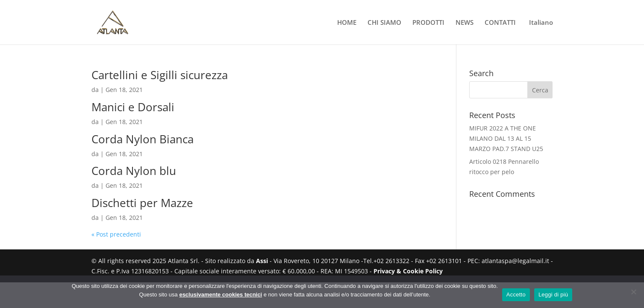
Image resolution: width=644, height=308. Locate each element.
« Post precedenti (116, 234)
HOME (347, 23)
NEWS (465, 23)
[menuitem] (540, 32)
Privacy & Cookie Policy (408, 271)
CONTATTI (500, 23)
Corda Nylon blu (134, 171)
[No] (633, 292)
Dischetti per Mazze (142, 203)
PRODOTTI (428, 23)
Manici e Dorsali (133, 107)
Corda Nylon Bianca (143, 139)
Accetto (516, 295)
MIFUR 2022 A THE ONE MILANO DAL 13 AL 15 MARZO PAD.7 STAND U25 (506, 138)
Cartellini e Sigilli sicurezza (160, 75)
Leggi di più (553, 295)
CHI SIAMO (384, 23)
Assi (262, 261)
